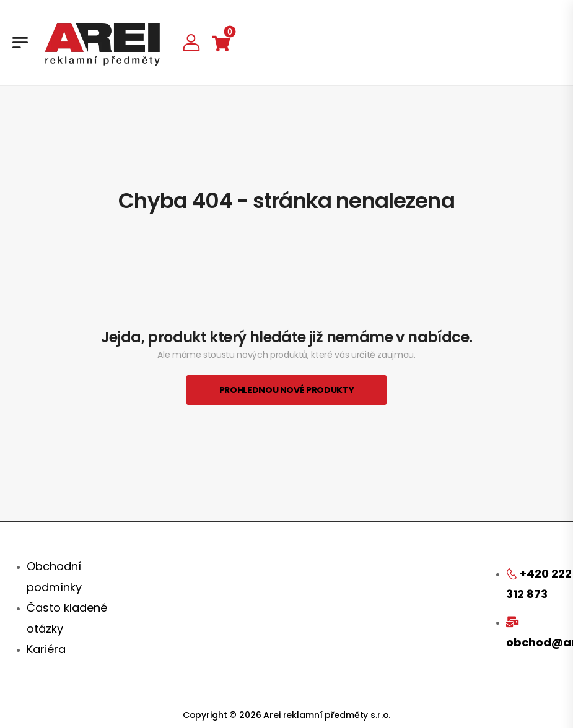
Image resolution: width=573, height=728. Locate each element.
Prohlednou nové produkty (287, 390)
